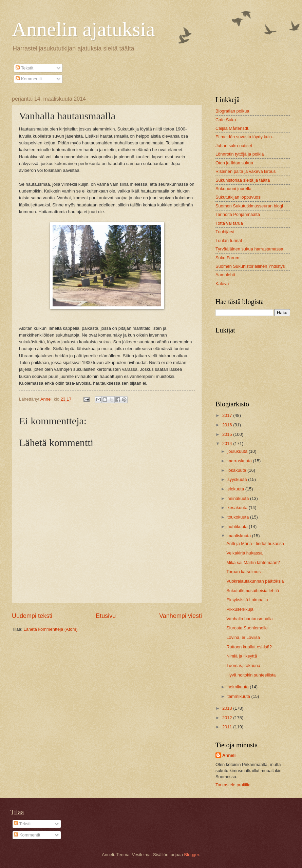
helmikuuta (239, 687)
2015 (228, 434)
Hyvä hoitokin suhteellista (251, 675)
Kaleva (222, 284)
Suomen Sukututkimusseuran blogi (249, 206)
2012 (228, 718)
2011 (228, 727)
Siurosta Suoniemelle (247, 628)
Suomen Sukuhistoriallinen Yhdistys (250, 266)
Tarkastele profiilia (233, 785)
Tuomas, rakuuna (243, 665)
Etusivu (106, 616)
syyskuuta (238, 479)
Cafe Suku (226, 120)
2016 (228, 425)
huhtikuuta (238, 527)
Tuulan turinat (229, 240)
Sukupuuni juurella (233, 189)
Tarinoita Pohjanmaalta (238, 214)
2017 (228, 415)
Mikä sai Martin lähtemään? (253, 562)
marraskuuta (240, 461)
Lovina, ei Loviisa (243, 637)
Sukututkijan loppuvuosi (238, 197)
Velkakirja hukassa (244, 553)
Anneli (229, 755)
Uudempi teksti (32, 616)
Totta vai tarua (229, 223)
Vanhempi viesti (181, 616)
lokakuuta (237, 470)
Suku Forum (227, 258)
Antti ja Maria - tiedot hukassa (255, 543)
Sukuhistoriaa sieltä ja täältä (243, 180)
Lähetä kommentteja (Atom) (51, 629)
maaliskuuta (240, 536)
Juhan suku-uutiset (234, 146)
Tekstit (24, 68)
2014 (228, 443)
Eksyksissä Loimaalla (247, 600)
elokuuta (236, 489)
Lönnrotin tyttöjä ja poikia (240, 154)
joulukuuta (238, 451)
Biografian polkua (232, 111)
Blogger (192, 855)
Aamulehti (225, 275)
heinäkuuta (239, 498)
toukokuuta (239, 517)
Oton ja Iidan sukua (234, 163)
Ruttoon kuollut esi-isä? (249, 647)
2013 (228, 708)
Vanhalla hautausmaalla (249, 619)
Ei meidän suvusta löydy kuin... (246, 137)
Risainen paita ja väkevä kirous (246, 171)
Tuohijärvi (225, 232)
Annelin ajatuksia (83, 29)
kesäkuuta (238, 508)
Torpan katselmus (243, 572)
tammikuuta (239, 696)
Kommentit (29, 79)
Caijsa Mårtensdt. (232, 128)
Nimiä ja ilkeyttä (242, 656)
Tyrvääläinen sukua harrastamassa (249, 249)
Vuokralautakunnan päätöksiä (255, 581)
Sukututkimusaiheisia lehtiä (253, 591)
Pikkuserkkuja (240, 609)
